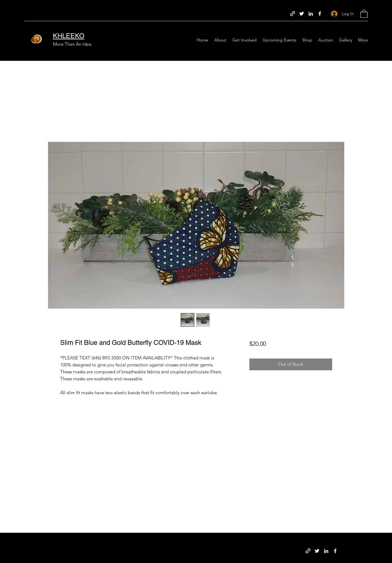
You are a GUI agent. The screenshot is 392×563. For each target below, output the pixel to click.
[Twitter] (302, 14)
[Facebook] (320, 14)
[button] (364, 13)
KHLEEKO (69, 36)
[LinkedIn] (311, 14)
